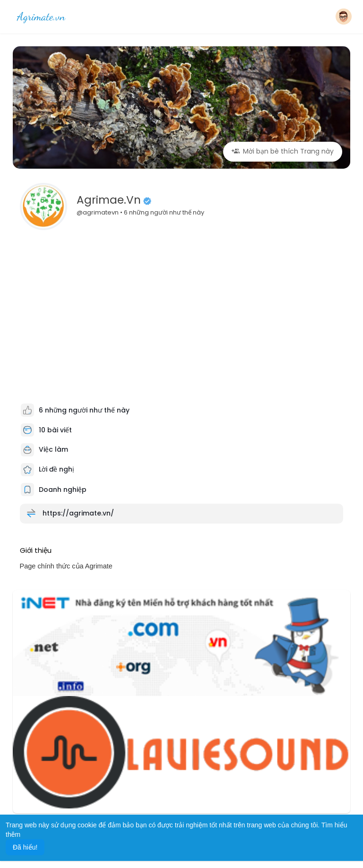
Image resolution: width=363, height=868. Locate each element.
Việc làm (44, 449)
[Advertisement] (182, 306)
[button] (344, 17)
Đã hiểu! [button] (25, 847)
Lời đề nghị (48, 469)
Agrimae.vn (109, 200)
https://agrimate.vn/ (78, 513)
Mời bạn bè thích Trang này (283, 151)
